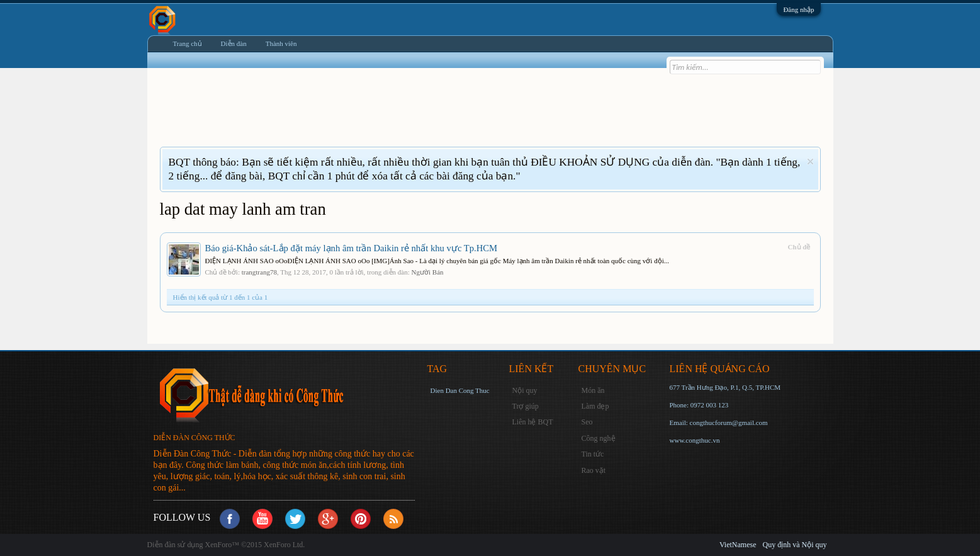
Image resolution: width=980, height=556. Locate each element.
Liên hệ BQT (533, 422)
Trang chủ (188, 43)
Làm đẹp (595, 406)
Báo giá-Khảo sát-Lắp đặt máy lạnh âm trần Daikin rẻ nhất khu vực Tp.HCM (352, 248)
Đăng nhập (798, 9)
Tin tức (593, 454)
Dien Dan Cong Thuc (460, 390)
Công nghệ (599, 438)
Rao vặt (594, 470)
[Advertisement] (389, 115)
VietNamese (738, 545)
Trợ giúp (526, 406)
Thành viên (281, 43)
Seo (587, 422)
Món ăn (593, 390)
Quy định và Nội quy (795, 545)
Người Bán (428, 272)
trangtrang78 (259, 272)
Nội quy (525, 390)
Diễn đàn (234, 43)
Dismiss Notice (810, 162)
